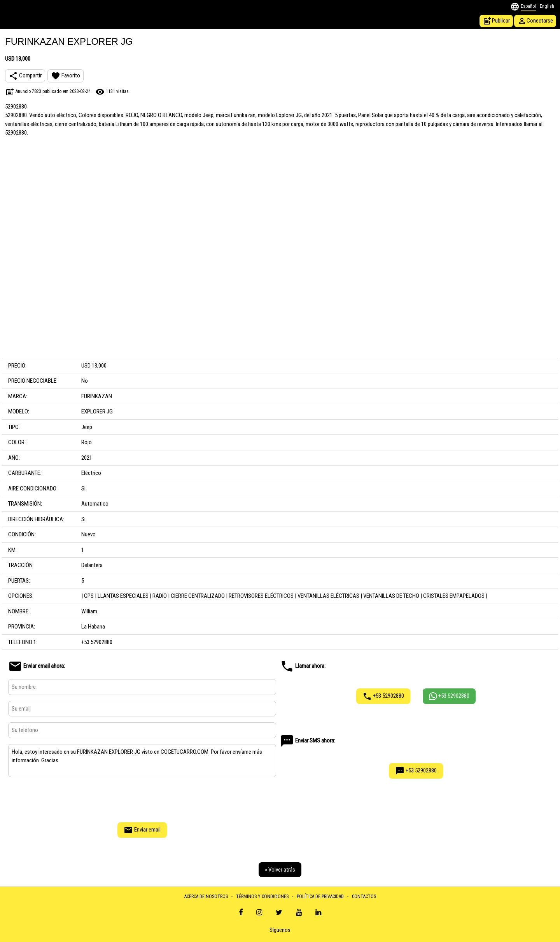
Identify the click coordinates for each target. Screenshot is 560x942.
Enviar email (142, 830)
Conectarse (535, 21)
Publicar (496, 21)
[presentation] (142, 798)
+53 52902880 (383, 696)
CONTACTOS (364, 896)
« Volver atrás (280, 870)
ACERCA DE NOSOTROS (206, 896)
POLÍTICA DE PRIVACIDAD (320, 896)
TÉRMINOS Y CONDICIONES (262, 896)
